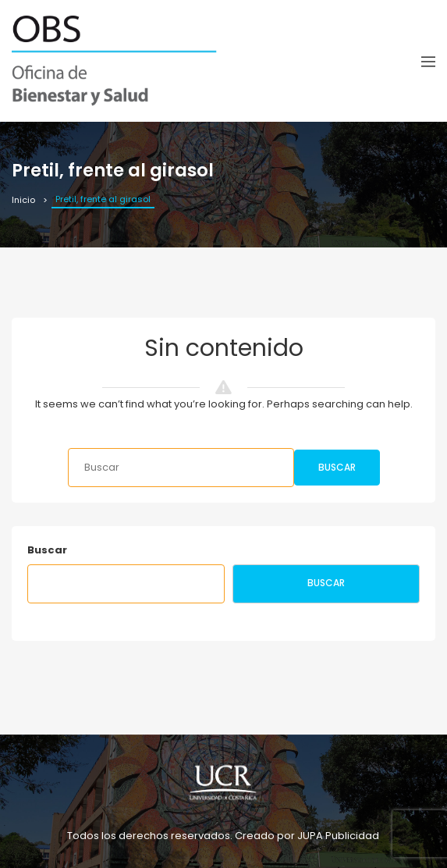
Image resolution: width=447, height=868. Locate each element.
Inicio (23, 200)
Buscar (337, 467)
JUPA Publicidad (338, 836)
